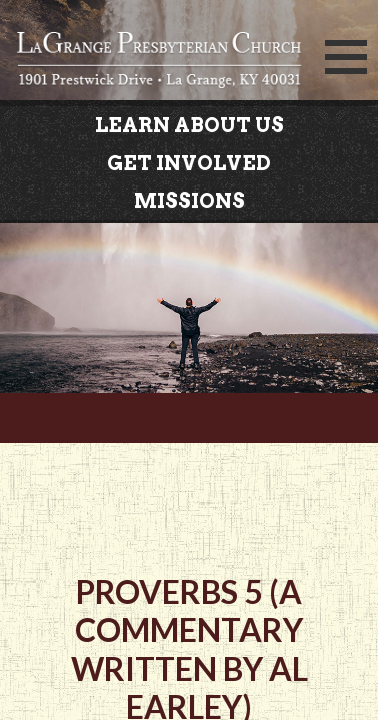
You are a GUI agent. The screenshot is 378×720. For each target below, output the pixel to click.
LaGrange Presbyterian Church (159, 63)
